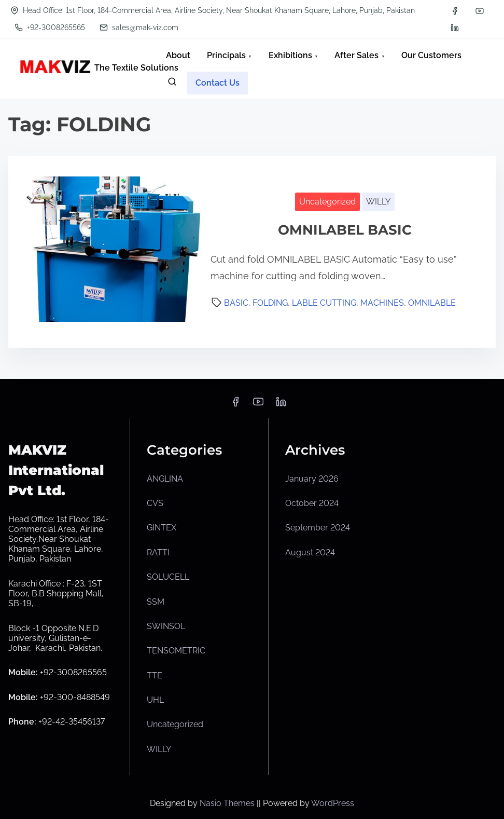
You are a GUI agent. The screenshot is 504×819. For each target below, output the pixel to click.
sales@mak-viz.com (139, 28)
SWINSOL (166, 626)
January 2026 (312, 479)
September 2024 (318, 528)
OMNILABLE (432, 303)
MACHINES (382, 303)
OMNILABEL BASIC (345, 230)
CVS (155, 503)
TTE (155, 675)
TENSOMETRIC (176, 651)
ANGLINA (165, 479)
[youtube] (480, 11)
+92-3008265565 (50, 28)
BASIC (236, 303)
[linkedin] (455, 28)
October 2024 (312, 503)
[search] (172, 84)
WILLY (378, 202)
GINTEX (162, 528)
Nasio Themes (228, 803)
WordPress (333, 803)
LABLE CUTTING (324, 303)
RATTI (158, 552)
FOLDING (270, 303)
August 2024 (310, 552)
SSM (156, 602)
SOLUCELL (168, 577)
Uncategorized (327, 202)
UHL (155, 700)
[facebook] (455, 11)
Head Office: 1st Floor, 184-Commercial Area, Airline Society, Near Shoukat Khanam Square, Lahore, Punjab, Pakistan (213, 10)
